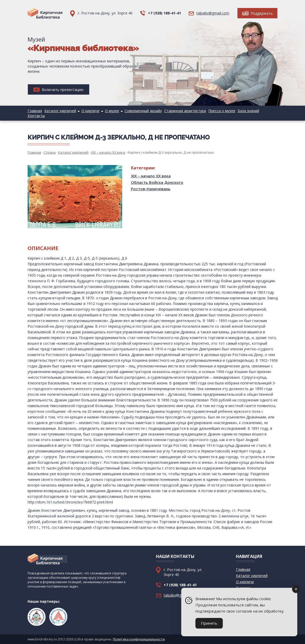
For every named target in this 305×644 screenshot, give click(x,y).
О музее (112, 111)
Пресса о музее (222, 111)
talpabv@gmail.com (213, 13)
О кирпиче (90, 111)
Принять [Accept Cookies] (209, 623)
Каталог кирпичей (60, 111)
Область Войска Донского (157, 182)
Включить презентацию (58, 90)
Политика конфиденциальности (139, 639)
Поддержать (257, 13)
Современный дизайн (143, 111)
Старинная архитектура (185, 111)
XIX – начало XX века (151, 176)
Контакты (36, 116)
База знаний (248, 111)
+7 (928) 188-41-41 (164, 13)
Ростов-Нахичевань (151, 189)
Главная (35, 111)
